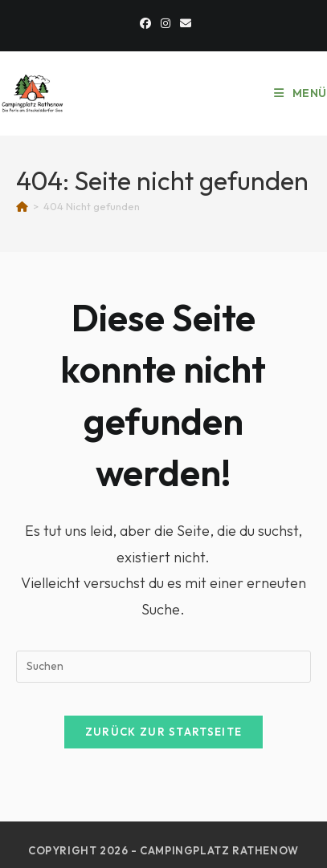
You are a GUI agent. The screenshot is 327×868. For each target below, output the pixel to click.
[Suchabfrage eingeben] (163, 667)
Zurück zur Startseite (163, 732)
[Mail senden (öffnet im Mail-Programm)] (183, 23)
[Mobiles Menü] (300, 93)
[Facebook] (145, 23)
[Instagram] (166, 23)
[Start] (22, 206)
